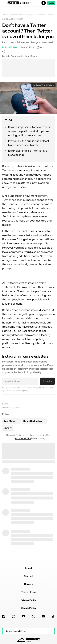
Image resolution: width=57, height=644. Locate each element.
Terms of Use (28, 592)
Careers (28, 584)
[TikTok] (53, 616)
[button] (28, 3)
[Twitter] (33, 616)
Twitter (17, 407)
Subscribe (47, 381)
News (5, 404)
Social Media (7, 407)
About (28, 568)
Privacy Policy (32, 388)
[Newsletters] (43, 616)
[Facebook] (4, 616)
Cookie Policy (29, 608)
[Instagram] (14, 616)
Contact (29, 576)
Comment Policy (23, 438)
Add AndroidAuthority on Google (20, 56)
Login (51, 3)
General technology (13, 19)
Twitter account (12, 171)
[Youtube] (24, 616)
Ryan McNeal (11, 47)
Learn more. (50, 15)
